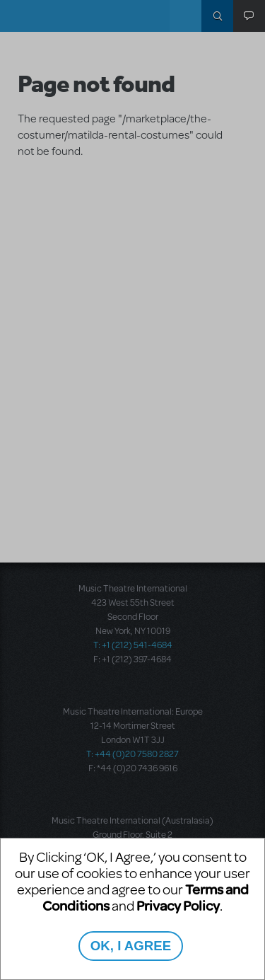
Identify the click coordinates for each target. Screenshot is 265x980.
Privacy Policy (178, 905)
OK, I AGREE (131, 946)
